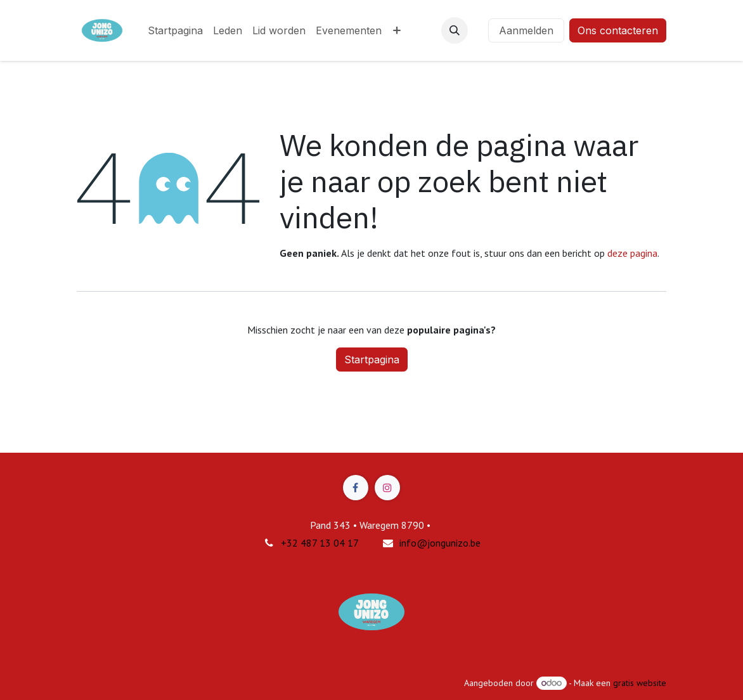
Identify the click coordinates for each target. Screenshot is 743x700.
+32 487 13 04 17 (320, 543)
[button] (455, 30)
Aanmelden (526, 30)
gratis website (640, 683)
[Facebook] (356, 488)
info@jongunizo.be (440, 543)
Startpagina (372, 360)
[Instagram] (387, 488)
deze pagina (632, 253)
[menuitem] (175, 30)
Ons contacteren (618, 30)
